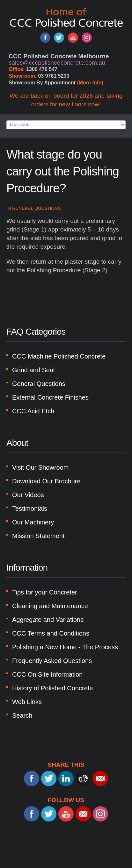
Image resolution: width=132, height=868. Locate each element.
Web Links (27, 702)
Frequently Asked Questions (52, 661)
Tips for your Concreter (45, 592)
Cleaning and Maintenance (50, 606)
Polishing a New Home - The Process (65, 647)
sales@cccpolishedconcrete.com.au (57, 63)
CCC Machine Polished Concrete (59, 356)
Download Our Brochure (46, 481)
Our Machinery (33, 522)
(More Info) (90, 83)
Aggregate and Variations (48, 620)
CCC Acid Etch (33, 411)
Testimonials (30, 509)
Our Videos (28, 495)
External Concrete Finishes (50, 397)
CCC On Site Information (47, 674)
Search (22, 715)
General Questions (37, 208)
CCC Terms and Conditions (51, 633)
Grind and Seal (33, 370)
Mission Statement (38, 536)
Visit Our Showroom (40, 467)
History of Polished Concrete (52, 688)
